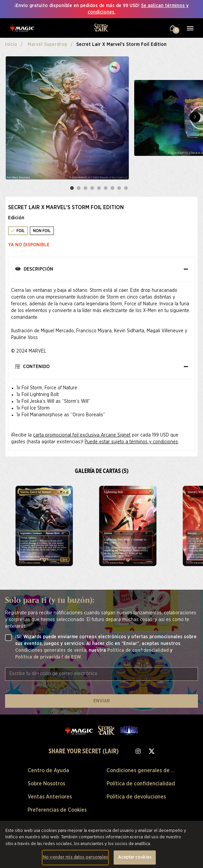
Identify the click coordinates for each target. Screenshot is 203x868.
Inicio (11, 45)
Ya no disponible (29, 245)
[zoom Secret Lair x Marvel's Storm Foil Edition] (44, 526)
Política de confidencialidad (139, 650)
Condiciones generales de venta (146, 771)
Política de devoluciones (136, 797)
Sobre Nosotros (46, 784)
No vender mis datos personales (75, 857)
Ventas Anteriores (50, 797)
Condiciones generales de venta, (52, 650)
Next (195, 117)
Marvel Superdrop (47, 45)
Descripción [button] (34, 269)
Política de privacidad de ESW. (48, 657)
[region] (101, 844)
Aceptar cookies (135, 857)
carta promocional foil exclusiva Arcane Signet (82, 435)
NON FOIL (42, 231)
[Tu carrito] (173, 28)
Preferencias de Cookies (57, 810)
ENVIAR (102, 701)
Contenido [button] (32, 367)
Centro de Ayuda (48, 771)
